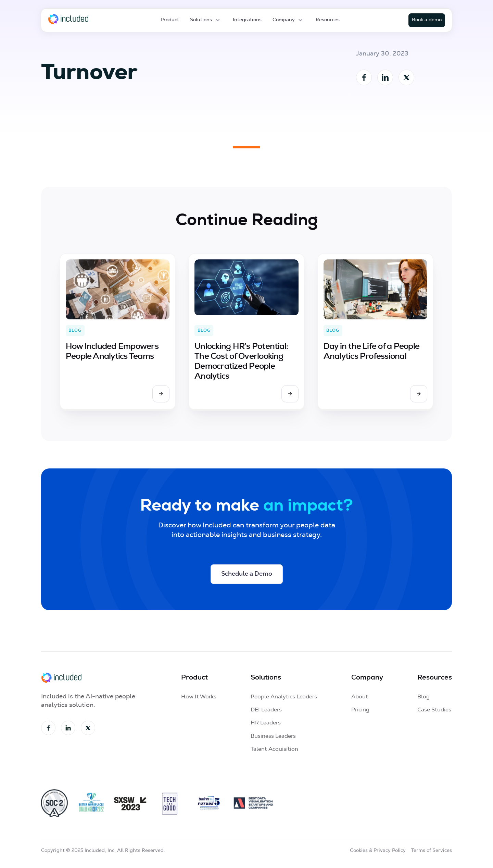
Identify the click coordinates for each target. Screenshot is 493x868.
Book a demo (427, 20)
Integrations (247, 20)
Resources (328, 20)
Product (170, 20)
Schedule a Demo (247, 574)
